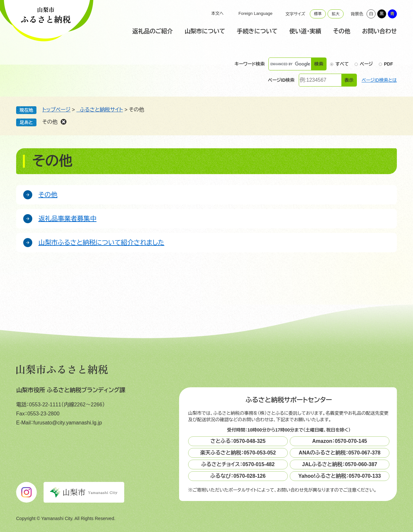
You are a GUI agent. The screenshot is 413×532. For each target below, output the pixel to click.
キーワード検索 (250, 64)
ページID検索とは (379, 80)
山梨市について (205, 31)
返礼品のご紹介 (152, 31)
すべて (342, 64)
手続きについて (257, 31)
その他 (342, 31)
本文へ (217, 13)
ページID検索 (281, 80)
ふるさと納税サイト (100, 110)
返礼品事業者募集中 (67, 219)
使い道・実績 (305, 31)
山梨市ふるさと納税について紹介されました (101, 243)
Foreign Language (256, 13)
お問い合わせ (379, 31)
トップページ (56, 110)
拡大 (336, 14)
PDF (388, 64)
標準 (318, 14)
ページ (366, 64)
